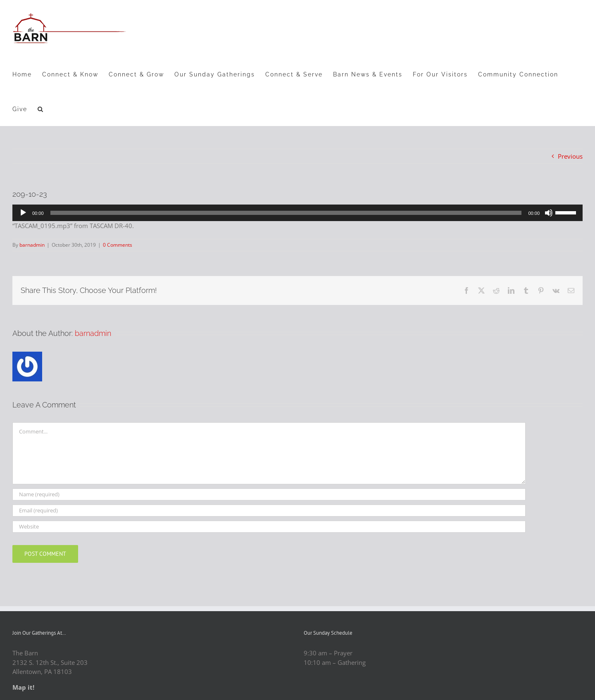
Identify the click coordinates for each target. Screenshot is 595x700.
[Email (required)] (269, 511)
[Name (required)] (269, 494)
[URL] (269, 527)
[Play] (23, 213)
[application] (297, 213)
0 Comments (118, 245)
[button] (41, 109)
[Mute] (549, 213)
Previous (570, 156)
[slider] (286, 213)
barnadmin (32, 245)
